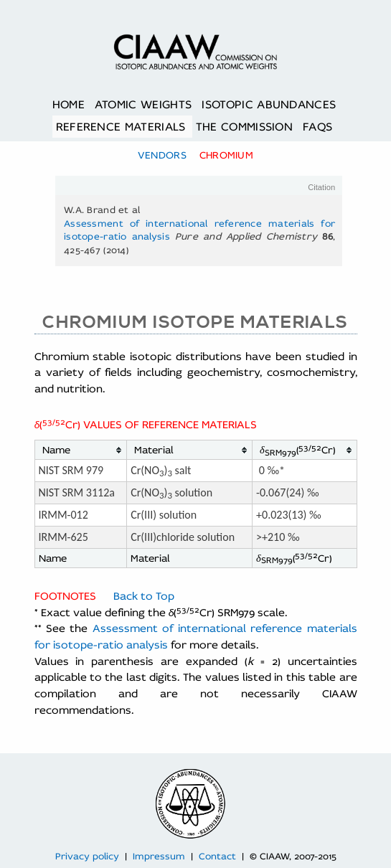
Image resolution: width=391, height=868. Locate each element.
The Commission (244, 127)
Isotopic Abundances (269, 104)
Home (69, 104)
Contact (217, 856)
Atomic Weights (143, 104)
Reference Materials (121, 127)
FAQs (317, 127)
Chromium (226, 155)
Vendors (162, 155)
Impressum (159, 856)
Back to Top (144, 596)
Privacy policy (87, 856)
